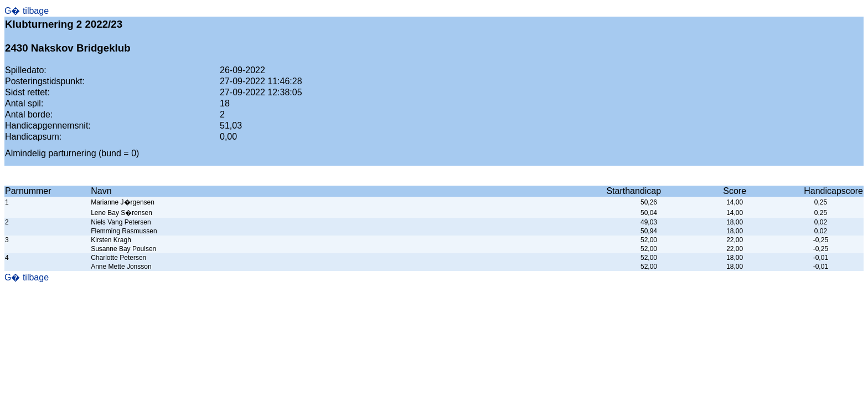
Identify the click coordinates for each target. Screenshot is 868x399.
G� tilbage (27, 11)
